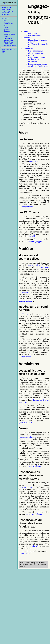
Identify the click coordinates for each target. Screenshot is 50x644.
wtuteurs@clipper (35, 241)
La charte (7, 22)
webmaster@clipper (34, 514)
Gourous (7, 31)
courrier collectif (34, 265)
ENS (3, 51)
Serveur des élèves (8, 49)
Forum (25, 314)
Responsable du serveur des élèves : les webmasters (37, 60)
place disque (44, 267)
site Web (32, 236)
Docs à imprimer (7, 11)
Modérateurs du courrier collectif (29, 257)
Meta (4, 20)
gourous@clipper (26, 301)
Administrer (28, 49)
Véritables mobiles (10, 46)
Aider (26, 31)
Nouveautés (8, 33)
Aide (5, 26)
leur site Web (34, 546)
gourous (25, 292)
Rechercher (6, 15)
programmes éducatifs (27, 437)
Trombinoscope (9, 44)
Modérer (27, 38)
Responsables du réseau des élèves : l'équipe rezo (38, 65)
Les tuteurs (5, 18)
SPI (3, 53)
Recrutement (8, 40)
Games (31, 55)
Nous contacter (9, 4)
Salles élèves (8, 42)
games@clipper (35, 466)
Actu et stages (6, 9)
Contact (6, 27)
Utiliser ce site (6, 7)
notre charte (34, 161)
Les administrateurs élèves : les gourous (36, 52)
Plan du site (6, 13)
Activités (7, 29)
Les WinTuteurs (34, 36)
